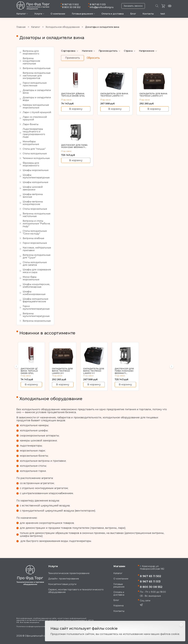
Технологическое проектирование (69, 573)
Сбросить (93, 58)
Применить (72, 58)
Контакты (148, 14)
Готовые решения (119, 585)
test (163, 14)
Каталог (36, 27)
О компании (58, 14)
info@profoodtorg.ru (102, 7)
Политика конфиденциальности (31, 626)
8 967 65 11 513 (98, 4)
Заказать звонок (133, 6)
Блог (133, 14)
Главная (21, 27)
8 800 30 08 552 (71, 7)
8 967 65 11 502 (70, 4)
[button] (16, 367)
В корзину (76, 109)
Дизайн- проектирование (64, 579)
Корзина (118, 606)
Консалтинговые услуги (62, 584)
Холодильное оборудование (63, 27)
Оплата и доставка (113, 14)
